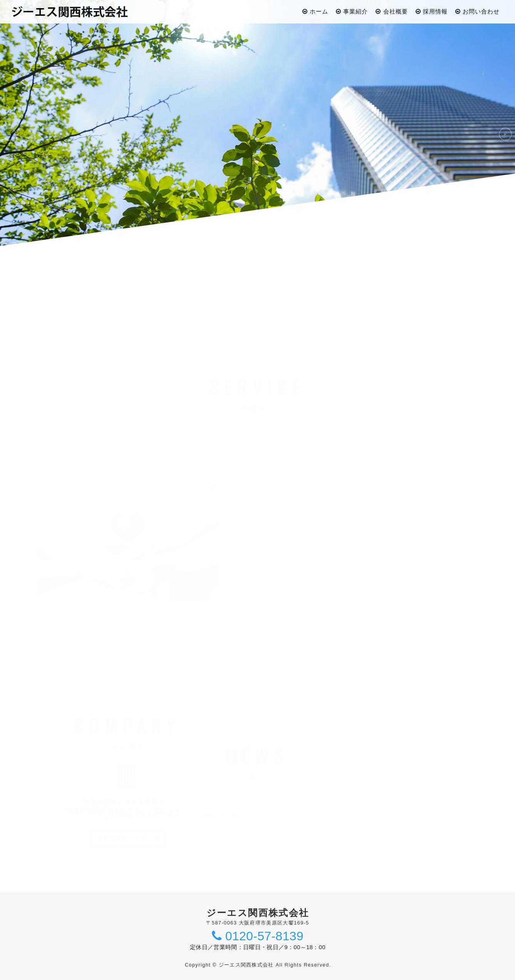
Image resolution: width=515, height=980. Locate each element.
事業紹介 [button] (352, 11)
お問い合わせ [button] (477, 11)
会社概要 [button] (392, 11)
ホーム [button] (315, 11)
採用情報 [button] (432, 11)
